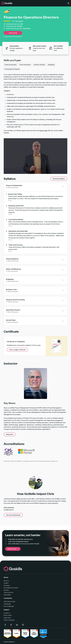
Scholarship (7, 604)
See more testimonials (13, 515)
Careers (6, 583)
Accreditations (8, 588)
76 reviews (19, 21)
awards (16, 588)
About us (6, 581)
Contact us (7, 613)
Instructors (7, 585)
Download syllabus (59, 179)
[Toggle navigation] (68, 3)
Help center (7, 618)
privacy (11, 592)
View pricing (13, 33)
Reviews (6, 590)
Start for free (13, 549)
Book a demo (8, 615)
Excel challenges (9, 606)
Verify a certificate (9, 620)
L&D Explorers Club (9, 602)
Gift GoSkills (7, 595)
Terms (6, 592)
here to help (43, 131)
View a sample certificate (17, 350)
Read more (10, 434)
